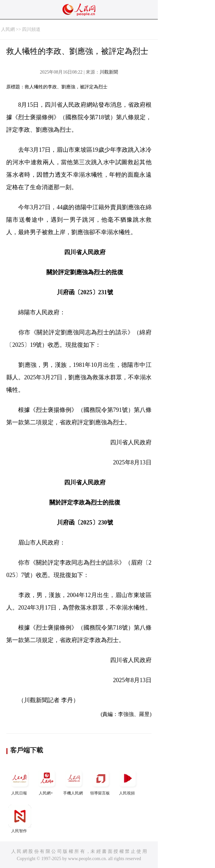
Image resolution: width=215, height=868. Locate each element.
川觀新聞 (109, 72)
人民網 (8, 29)
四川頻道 (31, 29)
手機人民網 (74, 781)
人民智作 (20, 819)
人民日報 (20, 781)
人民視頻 (128, 781)
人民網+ (47, 781)
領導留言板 (101, 781)
